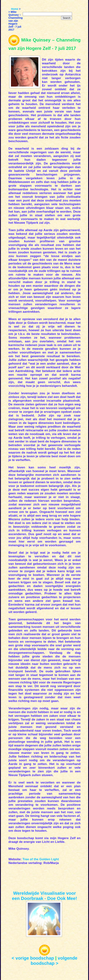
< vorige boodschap (33, 958)
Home (15, 9)
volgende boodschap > (54, 961)
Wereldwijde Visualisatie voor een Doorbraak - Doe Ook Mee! (44, 896)
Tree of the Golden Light (41, 859)
